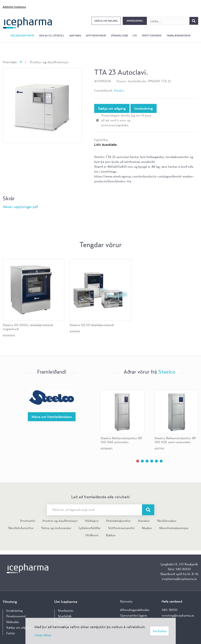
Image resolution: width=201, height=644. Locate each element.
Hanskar (144, 521)
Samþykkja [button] (159, 631)
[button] (138, 461)
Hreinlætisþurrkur (118, 521)
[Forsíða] (28, 22)
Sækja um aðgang (106, 21)
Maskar (147, 528)
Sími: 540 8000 (179, 569)
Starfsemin (66, 611)
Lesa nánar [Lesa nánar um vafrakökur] (43, 635)
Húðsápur (92, 521)
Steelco (119, 90)
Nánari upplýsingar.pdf (20, 207)
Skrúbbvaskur (167, 521)
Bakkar (111, 535)
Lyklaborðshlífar (90, 528)
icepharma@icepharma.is (179, 579)
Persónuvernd (16, 616)
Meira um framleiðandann (52, 417)
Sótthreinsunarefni (121, 528)
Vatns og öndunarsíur (56, 528)
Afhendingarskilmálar (135, 610)
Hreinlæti (10, 62)
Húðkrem (92, 535)
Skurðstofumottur (21, 528)
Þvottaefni (28, 521)
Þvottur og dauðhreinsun (49, 62)
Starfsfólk (65, 616)
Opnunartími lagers (133, 615)
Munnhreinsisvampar (174, 528)
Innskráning (135, 21)
